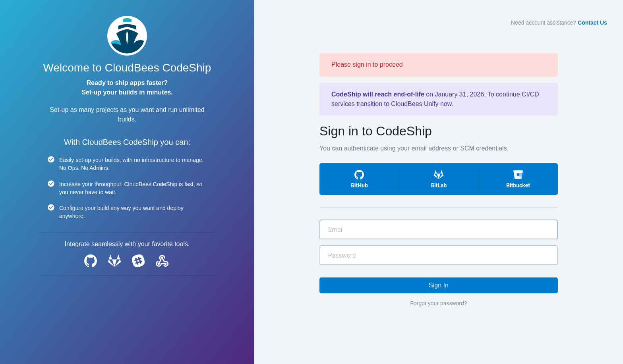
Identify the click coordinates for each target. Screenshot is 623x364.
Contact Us (592, 23)
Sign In (439, 285)
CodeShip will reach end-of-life (378, 94)
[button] (359, 179)
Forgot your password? (438, 303)
